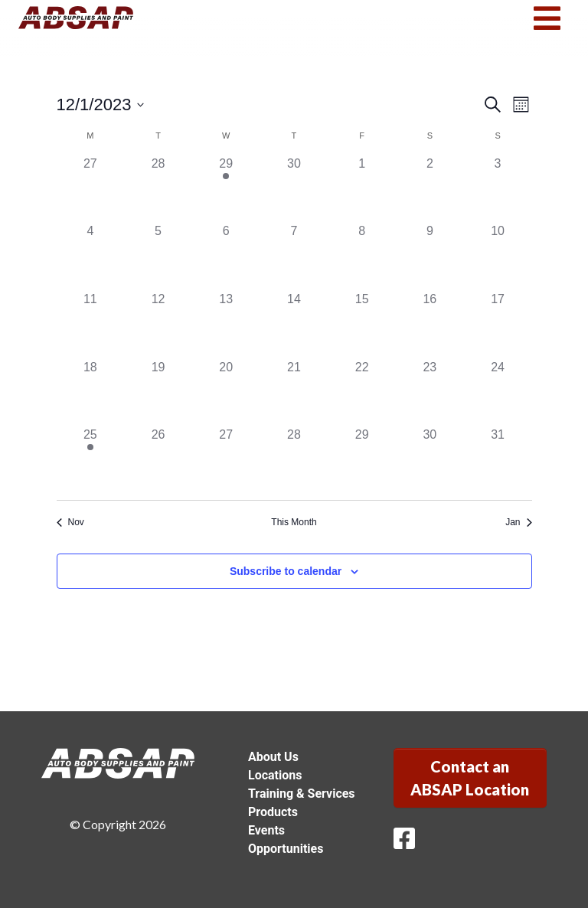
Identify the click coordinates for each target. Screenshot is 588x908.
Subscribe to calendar (286, 571)
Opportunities (286, 849)
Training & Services (302, 794)
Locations (275, 775)
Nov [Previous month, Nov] (70, 522)
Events (266, 830)
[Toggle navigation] (547, 18)
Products (273, 812)
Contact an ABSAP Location (470, 778)
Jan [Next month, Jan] (518, 522)
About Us (273, 757)
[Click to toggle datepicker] (101, 105)
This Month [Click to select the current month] (294, 522)
